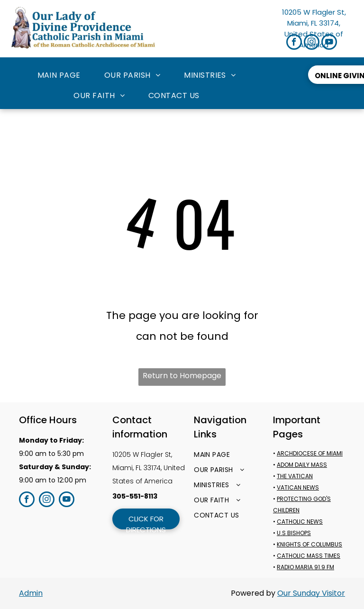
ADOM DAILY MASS (302, 465)
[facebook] (294, 43)
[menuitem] (59, 75)
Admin (31, 593)
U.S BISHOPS (294, 533)
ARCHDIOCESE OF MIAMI (310, 453)
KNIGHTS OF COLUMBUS (309, 544)
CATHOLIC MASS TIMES (309, 556)
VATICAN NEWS (298, 487)
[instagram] (312, 43)
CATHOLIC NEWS (300, 522)
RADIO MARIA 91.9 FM (305, 567)
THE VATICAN (295, 476)
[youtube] (329, 43)
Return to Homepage (182, 376)
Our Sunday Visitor (311, 593)
